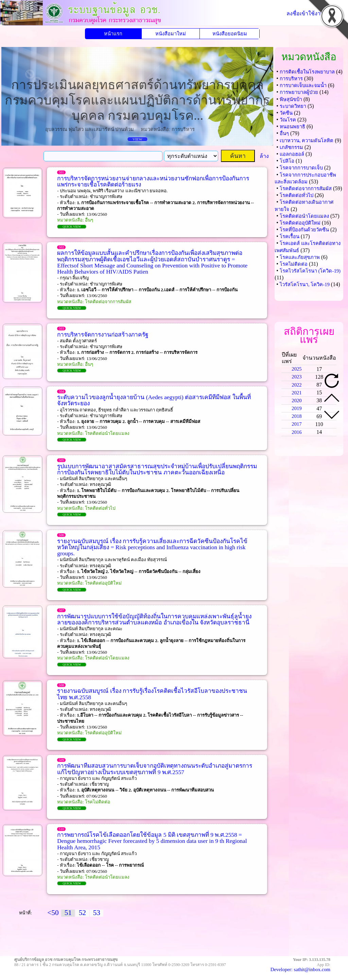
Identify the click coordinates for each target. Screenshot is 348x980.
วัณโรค (288, 120)
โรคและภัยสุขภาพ (300, 257)
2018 (297, 416)
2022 (297, 385)
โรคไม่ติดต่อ (294, 264)
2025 (297, 369)
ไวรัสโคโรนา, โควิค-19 (305, 284)
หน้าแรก (113, 34)
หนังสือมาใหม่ (171, 34)
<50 (53, 913)
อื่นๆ (284, 133)
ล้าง (264, 156)
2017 (297, 424)
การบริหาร (291, 79)
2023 (297, 377)
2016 (297, 432)
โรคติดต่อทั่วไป (297, 195)
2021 (297, 393)
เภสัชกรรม (291, 147)
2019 (297, 408)
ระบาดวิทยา (293, 106)
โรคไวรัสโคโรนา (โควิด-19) (310, 271)
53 (97, 913)
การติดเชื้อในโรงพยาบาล (307, 72)
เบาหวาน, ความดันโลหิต (307, 141)
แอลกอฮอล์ (292, 154)
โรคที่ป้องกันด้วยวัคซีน (304, 230)
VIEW (137, 139)
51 (68, 913)
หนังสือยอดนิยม (230, 34)
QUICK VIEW (72, 227)
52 (82, 913)
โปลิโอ (287, 161)
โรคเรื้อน (290, 236)
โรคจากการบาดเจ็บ (301, 168)
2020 (297, 401)
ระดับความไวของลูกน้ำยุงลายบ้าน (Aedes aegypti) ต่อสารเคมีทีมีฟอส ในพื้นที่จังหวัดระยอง (154, 400)
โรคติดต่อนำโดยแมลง (304, 216)
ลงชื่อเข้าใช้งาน (305, 13)
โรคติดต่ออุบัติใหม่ (300, 223)
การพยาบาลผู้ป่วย (299, 92)
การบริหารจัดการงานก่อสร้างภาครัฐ (103, 335)
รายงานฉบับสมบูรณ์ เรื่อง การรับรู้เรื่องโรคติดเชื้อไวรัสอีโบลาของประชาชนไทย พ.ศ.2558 (152, 694)
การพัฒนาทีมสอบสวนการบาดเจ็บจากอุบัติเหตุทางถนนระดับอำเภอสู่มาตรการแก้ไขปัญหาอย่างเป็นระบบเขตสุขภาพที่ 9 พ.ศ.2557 (155, 769)
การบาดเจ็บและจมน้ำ (303, 85)
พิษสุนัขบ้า (291, 99)
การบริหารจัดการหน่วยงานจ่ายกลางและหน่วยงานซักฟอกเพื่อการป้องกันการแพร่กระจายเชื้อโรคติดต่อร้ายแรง (153, 182)
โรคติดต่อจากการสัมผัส (306, 189)
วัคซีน (286, 113)
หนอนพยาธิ (292, 127)
